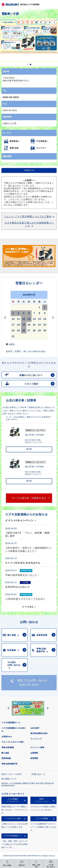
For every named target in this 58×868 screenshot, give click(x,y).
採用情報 (34, 758)
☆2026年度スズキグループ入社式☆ (25, 599)
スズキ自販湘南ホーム (11, 723)
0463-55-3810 (11, 97)
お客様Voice (7, 737)
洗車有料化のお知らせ (18, 587)
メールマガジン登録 (13, 819)
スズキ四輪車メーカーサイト (13, 800)
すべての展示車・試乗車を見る (29, 498)
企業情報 (34, 753)
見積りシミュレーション (42, 800)
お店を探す (35, 728)
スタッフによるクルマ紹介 (13, 742)
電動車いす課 (10, 14)
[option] (29, 41)
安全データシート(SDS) (11, 774)
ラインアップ (36, 739)
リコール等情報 (42, 819)
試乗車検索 (6, 758)
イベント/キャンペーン (19, 520)
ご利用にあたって (38, 774)
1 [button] (28, 65)
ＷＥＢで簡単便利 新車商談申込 (23, 563)
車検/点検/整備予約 (9, 764)
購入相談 (5, 753)
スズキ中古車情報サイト (13, 836)
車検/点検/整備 (8, 747)
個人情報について (9, 779)
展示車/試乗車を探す (39, 733)
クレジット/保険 (37, 747)
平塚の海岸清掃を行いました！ (22, 575)
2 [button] (31, 65)
